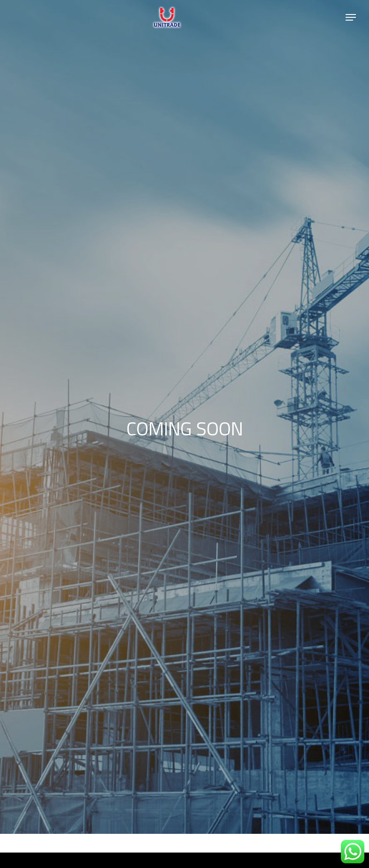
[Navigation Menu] (351, 17)
